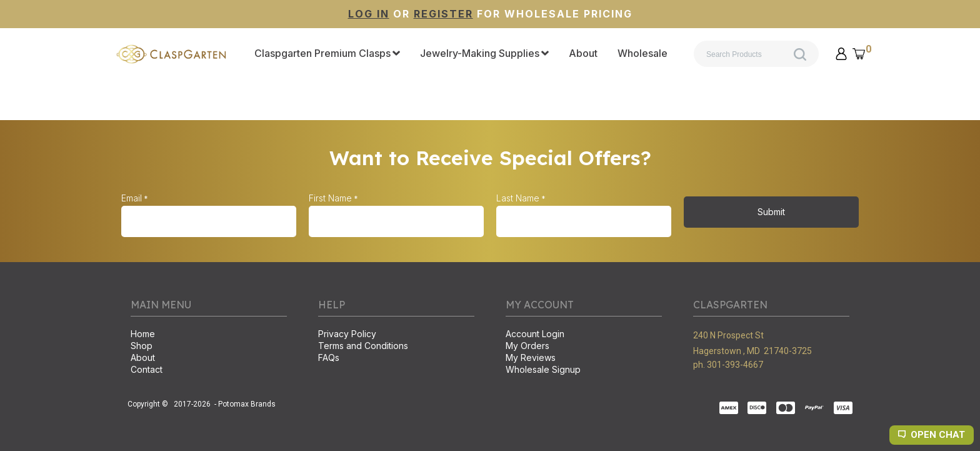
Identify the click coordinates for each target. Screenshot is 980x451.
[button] (841, 54)
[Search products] (756, 54)
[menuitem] (327, 54)
